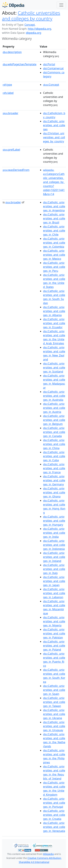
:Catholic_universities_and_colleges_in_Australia (54, 396)
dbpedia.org (34, 33)
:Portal (49, 64)
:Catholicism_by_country (54, 115)
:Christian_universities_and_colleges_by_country (54, 137)
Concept (30, 25)
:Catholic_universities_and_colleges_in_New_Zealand (54, 353)
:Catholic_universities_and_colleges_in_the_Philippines (54, 756)
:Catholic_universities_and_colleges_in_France (54, 468)
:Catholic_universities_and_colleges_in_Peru (54, 267)
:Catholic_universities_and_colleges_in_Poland (54, 646)
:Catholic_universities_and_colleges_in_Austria (54, 408)
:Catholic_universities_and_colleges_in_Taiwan (54, 702)
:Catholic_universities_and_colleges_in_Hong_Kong (54, 507)
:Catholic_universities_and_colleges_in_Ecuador (54, 323)
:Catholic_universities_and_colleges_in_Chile (54, 231)
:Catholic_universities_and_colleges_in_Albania (54, 311)
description (12, 52)
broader (10, 113)
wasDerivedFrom (16, 170)
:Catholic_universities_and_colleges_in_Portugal (54, 803)
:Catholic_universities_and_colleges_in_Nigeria (54, 621)
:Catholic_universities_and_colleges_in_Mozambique (54, 607)
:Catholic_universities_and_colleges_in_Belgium (54, 420)
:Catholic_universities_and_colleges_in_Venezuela (54, 827)
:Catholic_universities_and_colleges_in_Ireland (54, 557)
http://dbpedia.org (40, 29)
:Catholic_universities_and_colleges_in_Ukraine (54, 714)
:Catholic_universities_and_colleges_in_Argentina (54, 206)
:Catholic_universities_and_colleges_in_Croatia (54, 815)
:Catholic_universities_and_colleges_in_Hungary (54, 521)
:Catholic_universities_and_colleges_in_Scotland (54, 368)
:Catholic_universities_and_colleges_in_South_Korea (54, 676)
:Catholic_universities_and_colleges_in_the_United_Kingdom (54, 789)
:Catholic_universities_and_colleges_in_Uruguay (54, 726)
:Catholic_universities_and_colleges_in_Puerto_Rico (54, 660)
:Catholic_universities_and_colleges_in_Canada (54, 432)
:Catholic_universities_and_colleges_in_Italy (54, 569)
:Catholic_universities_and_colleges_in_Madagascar (54, 382)
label (8, 93)
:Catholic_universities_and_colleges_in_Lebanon (54, 593)
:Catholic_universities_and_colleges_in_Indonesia (54, 545)
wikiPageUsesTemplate (20, 64)
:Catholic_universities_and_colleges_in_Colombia (54, 243)
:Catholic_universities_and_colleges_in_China (54, 444)
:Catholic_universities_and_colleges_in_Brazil (54, 218)
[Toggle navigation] (61, 5)
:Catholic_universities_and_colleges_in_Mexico (54, 255)
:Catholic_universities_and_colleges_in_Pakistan (54, 633)
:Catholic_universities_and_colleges (54, 125)
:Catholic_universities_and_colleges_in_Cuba (54, 456)
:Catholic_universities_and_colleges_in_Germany (54, 480)
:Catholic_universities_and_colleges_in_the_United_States (54, 281)
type (7, 85)
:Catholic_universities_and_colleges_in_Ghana (54, 492)
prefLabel (11, 150)
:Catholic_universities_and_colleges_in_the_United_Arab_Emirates (54, 337)
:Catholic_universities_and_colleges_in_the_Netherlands (54, 740)
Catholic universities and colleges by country (31, 16)
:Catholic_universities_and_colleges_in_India (54, 533)
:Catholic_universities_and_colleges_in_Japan (54, 581)
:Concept (51, 85)
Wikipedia (48, 854)
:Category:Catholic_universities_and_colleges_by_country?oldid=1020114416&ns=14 (54, 182)
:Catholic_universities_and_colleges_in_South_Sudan (54, 297)
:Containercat (53, 68)
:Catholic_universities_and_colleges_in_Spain (54, 690)
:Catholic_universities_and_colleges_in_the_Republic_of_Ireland (54, 772)
